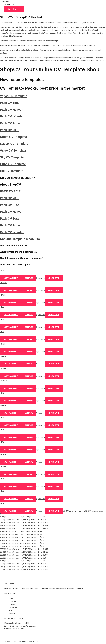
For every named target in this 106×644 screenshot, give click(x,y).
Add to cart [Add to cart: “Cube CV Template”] (54, 401)
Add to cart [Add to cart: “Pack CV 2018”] (54, 339)
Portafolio (13, 607)
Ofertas (12, 604)
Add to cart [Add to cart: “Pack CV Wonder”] (54, 315)
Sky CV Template (12, 157)
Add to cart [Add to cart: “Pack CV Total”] (54, 290)
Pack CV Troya (10, 123)
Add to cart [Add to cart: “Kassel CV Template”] (54, 364)
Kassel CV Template (14, 144)
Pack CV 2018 (10, 130)
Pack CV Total (10, 103)
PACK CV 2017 (10, 191)
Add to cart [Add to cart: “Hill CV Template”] (54, 413)
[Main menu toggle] (14, 9)
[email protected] (89, 23)
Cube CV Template (13, 164)
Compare (29, 278)
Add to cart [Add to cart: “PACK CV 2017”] (54, 425)
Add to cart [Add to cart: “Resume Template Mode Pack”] (54, 511)
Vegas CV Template (14, 96)
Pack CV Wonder (12, 116)
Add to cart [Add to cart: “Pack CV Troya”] (54, 327)
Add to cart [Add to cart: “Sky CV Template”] (54, 388)
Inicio (11, 598)
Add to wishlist (11, 278)
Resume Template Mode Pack (21, 239)
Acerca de (12, 601)
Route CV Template (13, 137)
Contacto (12, 613)
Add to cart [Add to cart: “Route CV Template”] (54, 352)
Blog (10, 610)
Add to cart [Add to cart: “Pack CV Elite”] (54, 450)
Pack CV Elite (9, 205)
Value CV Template (13, 150)
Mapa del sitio (33, 642)
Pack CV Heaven (12, 110)
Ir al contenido (6, 1)
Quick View (40, 278)
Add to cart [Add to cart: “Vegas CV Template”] (54, 278)
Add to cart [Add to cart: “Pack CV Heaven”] (54, 303)
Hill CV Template (12, 171)
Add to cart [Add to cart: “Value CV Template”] (54, 376)
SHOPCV (9, 4)
